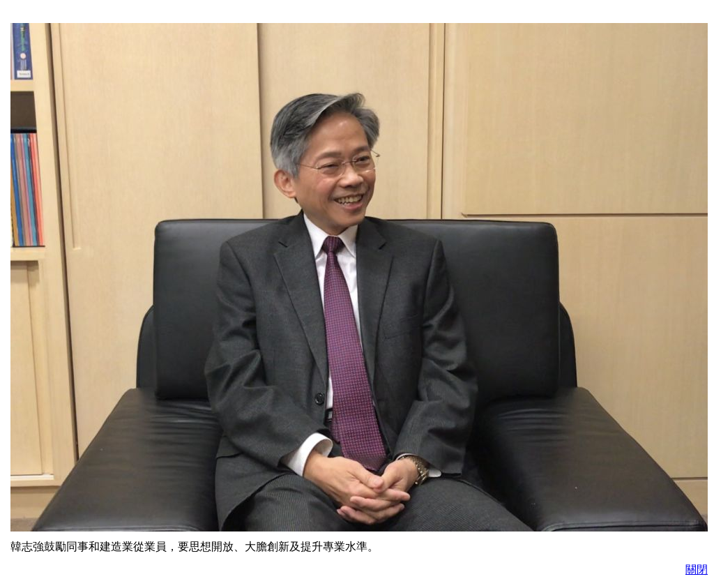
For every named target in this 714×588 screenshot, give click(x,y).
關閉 (697, 570)
